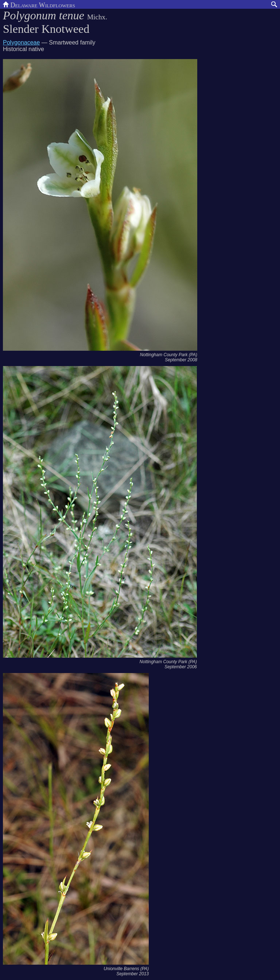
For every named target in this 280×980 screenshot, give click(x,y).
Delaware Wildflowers (39, 4)
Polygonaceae (21, 42)
